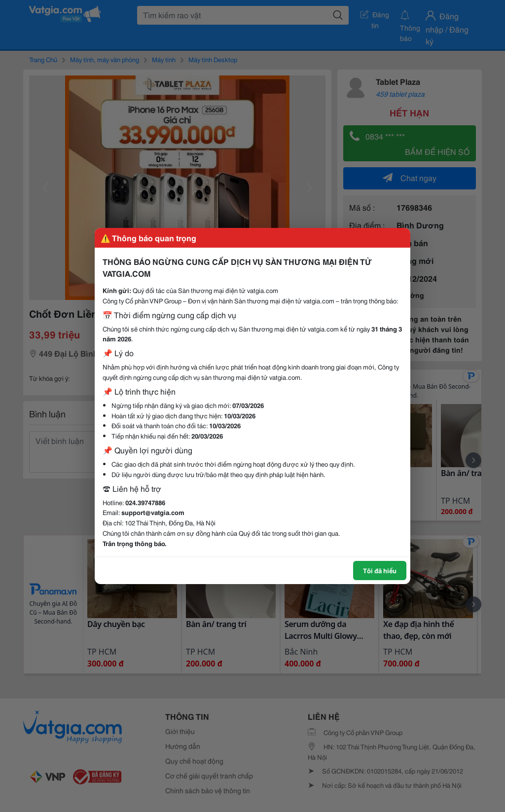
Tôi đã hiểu (380, 570)
